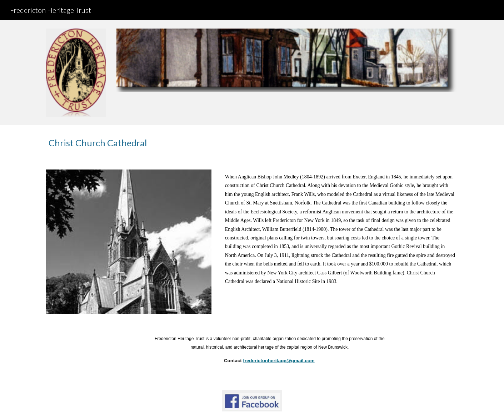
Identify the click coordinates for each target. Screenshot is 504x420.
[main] (252, 143)
